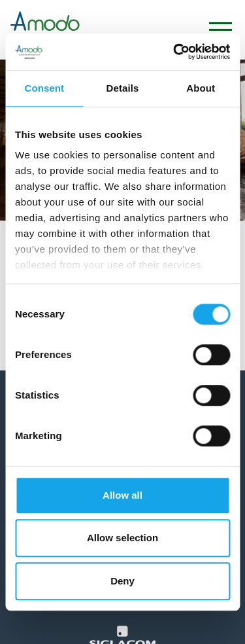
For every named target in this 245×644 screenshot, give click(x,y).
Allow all (122, 495)
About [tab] (201, 88)
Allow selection (122, 538)
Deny (122, 581)
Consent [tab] (44, 88)
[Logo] (45, 30)
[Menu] (214, 30)
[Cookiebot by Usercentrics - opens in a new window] (174, 52)
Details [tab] (123, 88)
